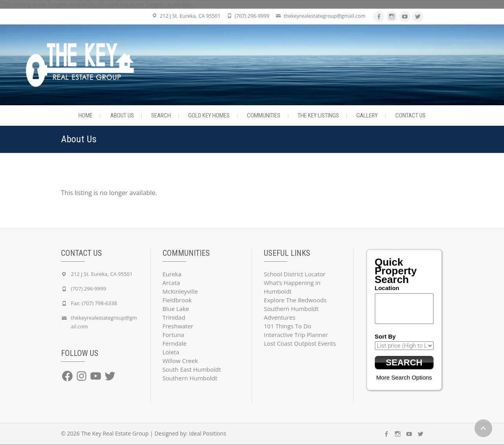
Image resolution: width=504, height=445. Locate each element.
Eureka (172, 274)
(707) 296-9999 (252, 16)
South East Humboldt (192, 369)
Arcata (171, 283)
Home (85, 115)
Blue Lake (176, 309)
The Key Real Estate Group (115, 434)
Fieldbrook (177, 300)
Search (161, 115)
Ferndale (175, 343)
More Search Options (404, 378)
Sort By (385, 336)
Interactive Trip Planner (296, 335)
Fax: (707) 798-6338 (94, 303)
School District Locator (295, 274)
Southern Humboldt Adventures (291, 313)
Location (387, 288)
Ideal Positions (208, 434)
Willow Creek (180, 361)
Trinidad (174, 317)
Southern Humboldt (190, 378)
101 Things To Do (287, 326)
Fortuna (173, 335)
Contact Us (410, 115)
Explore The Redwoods (295, 300)
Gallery (367, 115)
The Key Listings (318, 115)
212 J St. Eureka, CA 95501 (190, 16)
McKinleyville (180, 291)
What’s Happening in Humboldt (292, 287)
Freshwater (178, 326)
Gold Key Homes (209, 115)
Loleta (171, 352)
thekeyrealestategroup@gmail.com (324, 16)
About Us (122, 115)
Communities (264, 115)
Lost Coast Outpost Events (300, 343)
